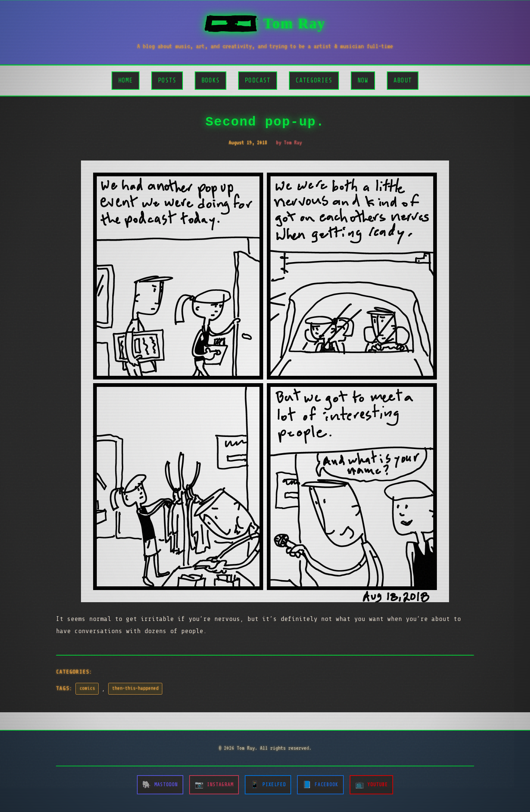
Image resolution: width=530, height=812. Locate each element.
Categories (314, 80)
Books (211, 80)
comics (87, 688)
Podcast (258, 80)
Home (126, 80)
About (403, 80)
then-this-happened (135, 688)
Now (363, 80)
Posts (167, 80)
